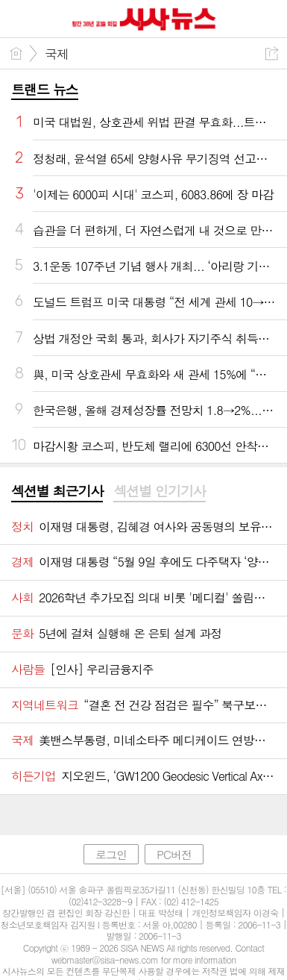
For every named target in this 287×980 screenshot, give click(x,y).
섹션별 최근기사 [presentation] (57, 491)
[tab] (57, 492)
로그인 (111, 854)
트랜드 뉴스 (45, 89)
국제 (57, 54)
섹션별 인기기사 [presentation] (159, 491)
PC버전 (174, 854)
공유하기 (272, 53)
